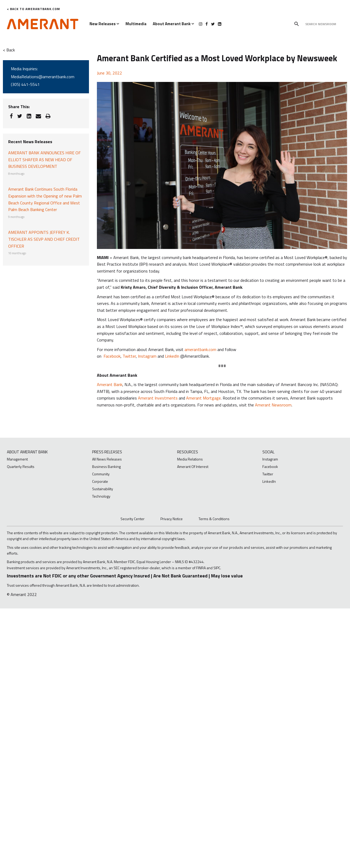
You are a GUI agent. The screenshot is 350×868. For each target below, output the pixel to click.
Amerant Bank (110, 384)
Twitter (129, 356)
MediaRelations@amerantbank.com (43, 77)
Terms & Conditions (214, 519)
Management (17, 459)
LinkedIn (172, 356)
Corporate (100, 481)
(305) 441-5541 (25, 84)
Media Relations (190, 459)
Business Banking (106, 466)
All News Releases (107, 459)
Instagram (147, 356)
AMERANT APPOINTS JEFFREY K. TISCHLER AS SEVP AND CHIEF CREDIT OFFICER (44, 239)
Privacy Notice (172, 519)
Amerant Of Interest (193, 466)
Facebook (112, 356)
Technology (101, 496)
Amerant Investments (158, 398)
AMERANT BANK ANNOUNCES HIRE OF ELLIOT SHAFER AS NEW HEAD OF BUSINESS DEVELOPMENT (44, 159)
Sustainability (103, 489)
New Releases (104, 24)
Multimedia (136, 24)
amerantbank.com (200, 349)
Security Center (133, 519)
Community (101, 474)
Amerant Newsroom (273, 405)
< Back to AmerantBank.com (33, 9)
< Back (9, 50)
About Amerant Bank (173, 24)
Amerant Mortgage (203, 398)
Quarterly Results (21, 466)
